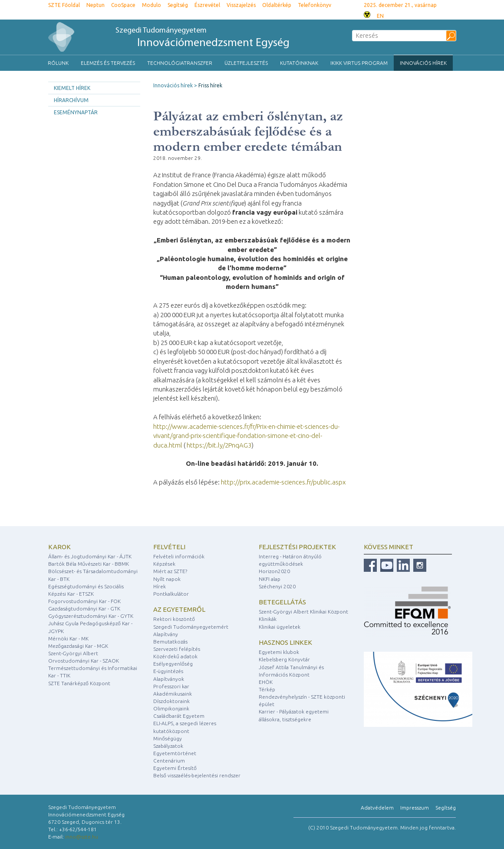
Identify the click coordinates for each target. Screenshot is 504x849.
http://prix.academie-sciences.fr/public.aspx (283, 482)
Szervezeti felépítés (177, 649)
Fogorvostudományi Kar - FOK (84, 601)
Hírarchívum (71, 100)
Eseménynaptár (76, 112)
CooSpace (123, 5)
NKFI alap (270, 579)
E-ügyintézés (168, 671)
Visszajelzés (241, 5)
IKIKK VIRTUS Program (359, 63)
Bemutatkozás (170, 642)
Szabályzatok (168, 746)
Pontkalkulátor (171, 594)
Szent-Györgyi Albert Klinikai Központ (303, 612)
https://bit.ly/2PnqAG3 (219, 445)
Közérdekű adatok (175, 656)
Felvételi (169, 547)
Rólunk (58, 63)
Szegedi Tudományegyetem (203, 38)
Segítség (178, 5)
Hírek (160, 586)
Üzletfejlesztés (246, 63)
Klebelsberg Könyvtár (284, 659)
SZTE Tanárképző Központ (79, 683)
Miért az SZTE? (170, 571)
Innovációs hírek (423, 63)
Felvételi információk (179, 556)
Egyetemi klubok (279, 652)
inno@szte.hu (82, 837)
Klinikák (268, 619)
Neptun (96, 5)
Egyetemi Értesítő (175, 768)
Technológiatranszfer (180, 63)
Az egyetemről (179, 609)
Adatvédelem (377, 808)
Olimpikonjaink (171, 708)
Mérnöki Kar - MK (68, 638)
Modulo (152, 5)
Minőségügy (168, 738)
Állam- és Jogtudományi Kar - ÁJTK (90, 556)
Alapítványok (169, 679)
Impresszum (415, 808)
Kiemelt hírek (72, 88)
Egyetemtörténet (175, 753)
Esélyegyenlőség (173, 664)
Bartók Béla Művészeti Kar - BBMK (89, 564)
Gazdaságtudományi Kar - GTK (84, 609)
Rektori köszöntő (174, 619)
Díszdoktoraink (171, 701)
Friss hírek (210, 85)
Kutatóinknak (299, 63)
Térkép (267, 689)
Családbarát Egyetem (179, 716)
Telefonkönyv (315, 5)
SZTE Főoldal (64, 5)
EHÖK (266, 682)
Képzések (164, 564)
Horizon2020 (274, 571)
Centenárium (169, 761)
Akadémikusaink (173, 694)
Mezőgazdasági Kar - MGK (78, 646)
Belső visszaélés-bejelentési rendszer (197, 775)
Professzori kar (171, 686)
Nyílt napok (167, 579)
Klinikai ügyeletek (280, 627)
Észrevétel (207, 5)
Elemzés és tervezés (108, 63)
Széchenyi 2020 (277, 586)
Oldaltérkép (277, 5)
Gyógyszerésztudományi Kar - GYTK (91, 616)
